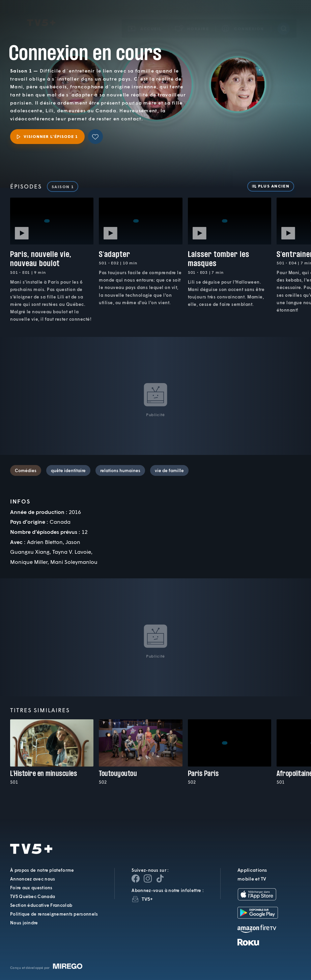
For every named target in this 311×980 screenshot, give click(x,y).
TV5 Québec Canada (33, 896)
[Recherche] (284, 19)
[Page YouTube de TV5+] (160, 878)
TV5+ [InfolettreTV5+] (147, 899)
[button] (192, 19)
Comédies (26, 470)
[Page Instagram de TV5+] (148, 878)
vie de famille (169, 470)
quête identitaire (68, 470)
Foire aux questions (31, 888)
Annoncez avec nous (33, 879)
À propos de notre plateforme (42, 870)
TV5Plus (41, 13)
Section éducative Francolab (41, 905)
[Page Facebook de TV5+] (136, 878)
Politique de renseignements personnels (54, 914)
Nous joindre (24, 923)
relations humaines (120, 470)
